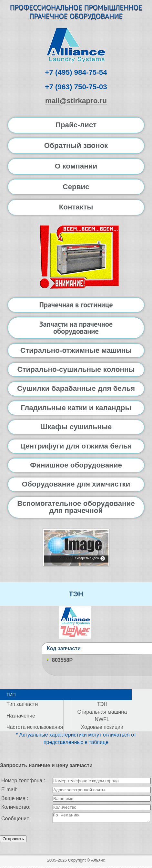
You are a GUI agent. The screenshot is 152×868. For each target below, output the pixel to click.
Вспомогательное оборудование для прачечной (76, 507)
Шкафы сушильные (76, 427)
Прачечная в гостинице (76, 305)
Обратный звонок (76, 145)
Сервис (76, 187)
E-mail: (9, 790)
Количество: (16, 807)
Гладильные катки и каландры (76, 408)
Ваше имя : (15, 798)
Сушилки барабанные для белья (76, 388)
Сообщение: (16, 820)
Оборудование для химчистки (76, 484)
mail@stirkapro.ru (76, 101)
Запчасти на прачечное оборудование (76, 328)
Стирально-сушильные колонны (76, 369)
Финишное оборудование (76, 465)
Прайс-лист (76, 125)
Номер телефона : (23, 781)
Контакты (76, 207)
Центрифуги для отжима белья (76, 446)
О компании (76, 166)
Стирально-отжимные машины (76, 350)
